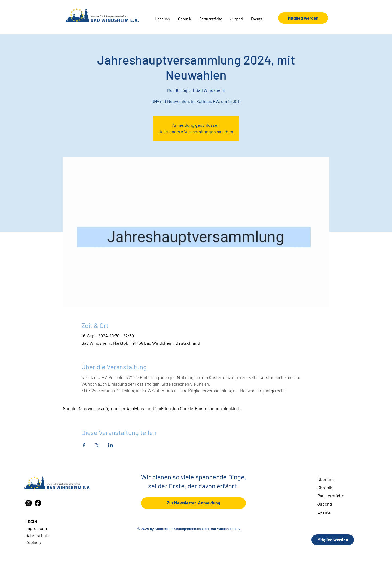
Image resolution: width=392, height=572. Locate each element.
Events (324, 512)
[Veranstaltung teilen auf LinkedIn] (111, 445)
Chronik (325, 487)
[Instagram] (29, 503)
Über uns (326, 479)
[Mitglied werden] (303, 18)
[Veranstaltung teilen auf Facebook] (84, 445)
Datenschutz (37, 535)
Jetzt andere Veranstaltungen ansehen (196, 131)
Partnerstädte (331, 496)
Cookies (33, 542)
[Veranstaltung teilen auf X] (97, 445)
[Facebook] (38, 503)
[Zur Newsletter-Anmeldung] (193, 503)
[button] (162, 19)
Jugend (325, 504)
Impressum (36, 528)
